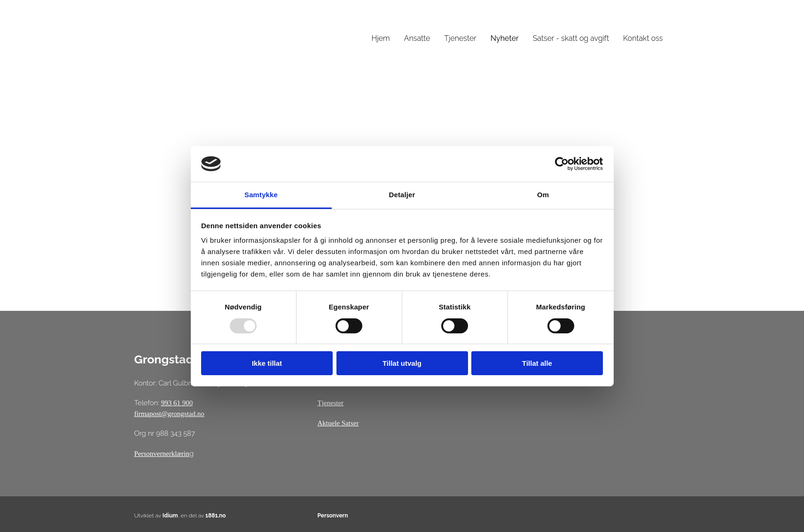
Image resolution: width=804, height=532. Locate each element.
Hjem (381, 38)
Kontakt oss (643, 38)
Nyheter (505, 38)
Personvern (332, 516)
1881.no (216, 516)
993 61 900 (177, 403)
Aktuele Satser (338, 423)
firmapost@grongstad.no (169, 414)
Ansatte (417, 38)
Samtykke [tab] (261, 195)
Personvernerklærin (162, 454)
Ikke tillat (267, 363)
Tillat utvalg (402, 363)
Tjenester (460, 38)
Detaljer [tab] (402, 195)
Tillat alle (537, 363)
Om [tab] (543, 195)
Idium (170, 516)
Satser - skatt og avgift (571, 38)
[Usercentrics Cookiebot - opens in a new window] (562, 164)
